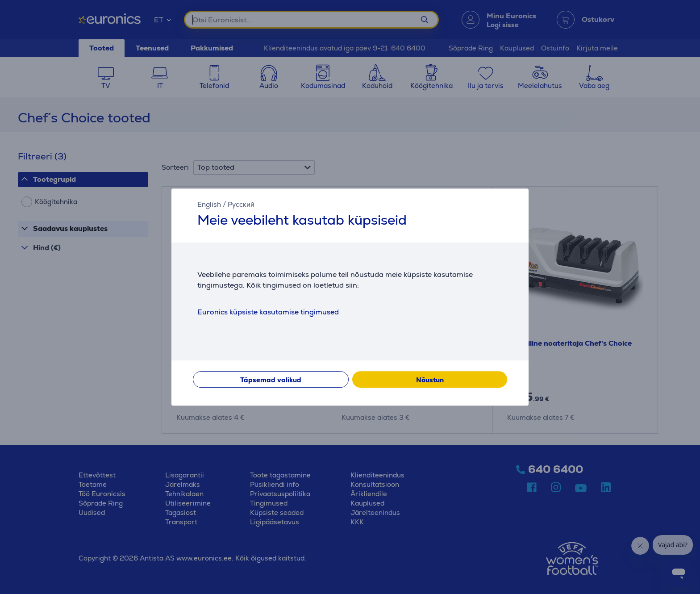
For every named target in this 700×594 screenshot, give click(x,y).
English (209, 204)
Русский (241, 204)
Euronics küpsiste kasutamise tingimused (268, 312)
